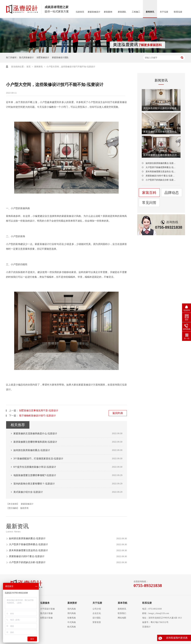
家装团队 (122, 12)
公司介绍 (97, 609)
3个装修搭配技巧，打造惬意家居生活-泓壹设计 (38, 459)
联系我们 (122, 613)
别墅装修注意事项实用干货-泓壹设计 (39, 411)
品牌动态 (172, 193)
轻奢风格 (72, 618)
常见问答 (149, 203)
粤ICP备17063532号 (160, 622)
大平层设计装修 (47, 609)
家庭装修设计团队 (60, 57)
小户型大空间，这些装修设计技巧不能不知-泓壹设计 (71, 67)
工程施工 (136, 12)
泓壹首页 (80, 12)
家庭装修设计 (94, 12)
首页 (29, 67)
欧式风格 (72, 627)
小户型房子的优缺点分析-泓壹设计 (27, 562)
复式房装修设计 (26, 57)
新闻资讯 (150, 12)
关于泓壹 (164, 12)
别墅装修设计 (43, 57)
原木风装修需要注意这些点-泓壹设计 (28, 550)
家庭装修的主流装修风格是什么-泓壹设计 (35, 433)
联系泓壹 (178, 12)
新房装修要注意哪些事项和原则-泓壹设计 (35, 442)
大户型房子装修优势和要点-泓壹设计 (28, 544)
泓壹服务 (45, 603)
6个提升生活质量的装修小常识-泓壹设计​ (35, 467)
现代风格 (72, 609)
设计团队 (97, 618)
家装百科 (149, 193)
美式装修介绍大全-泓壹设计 (28, 492)
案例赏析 (72, 603)
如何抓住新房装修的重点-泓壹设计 (32, 450)
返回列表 (118, 413)
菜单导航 (123, 603)
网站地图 (122, 618)
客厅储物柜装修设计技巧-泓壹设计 (37, 416)
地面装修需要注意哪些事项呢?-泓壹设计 (35, 475)
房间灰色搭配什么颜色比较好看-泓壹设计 (161, 108)
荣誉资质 (97, 622)
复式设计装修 (46, 613)
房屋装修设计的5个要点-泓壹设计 (27, 556)
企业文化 (97, 613)
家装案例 (108, 12)
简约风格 (72, 613)
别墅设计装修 (46, 618)
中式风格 (72, 622)
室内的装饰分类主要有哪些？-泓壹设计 (34, 484)
